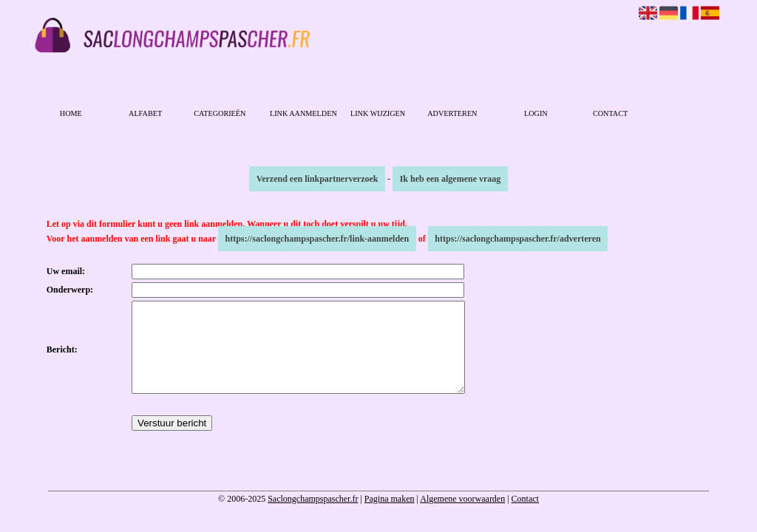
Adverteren (452, 113)
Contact (610, 113)
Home (71, 113)
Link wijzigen (378, 113)
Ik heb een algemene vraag (451, 179)
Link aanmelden (303, 113)
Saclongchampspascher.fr (313, 516)
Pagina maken (390, 516)
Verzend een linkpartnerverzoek (318, 179)
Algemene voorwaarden (462, 516)
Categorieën (220, 113)
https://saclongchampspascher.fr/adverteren (517, 239)
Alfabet (145, 113)
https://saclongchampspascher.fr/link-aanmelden (318, 239)
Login (536, 113)
